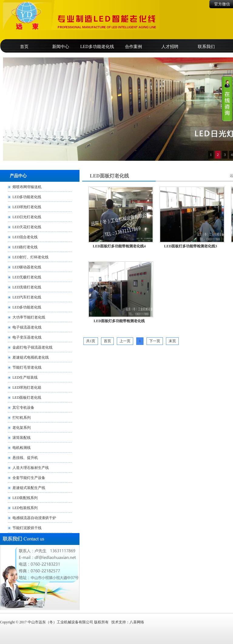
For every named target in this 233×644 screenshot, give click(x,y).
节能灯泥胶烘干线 (27, 528)
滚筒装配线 (22, 438)
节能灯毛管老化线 (27, 367)
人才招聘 (170, 47)
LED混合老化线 (25, 237)
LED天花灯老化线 (27, 227)
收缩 (227, 99)
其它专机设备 (23, 408)
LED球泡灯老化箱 (27, 387)
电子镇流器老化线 (27, 327)
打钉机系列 (22, 418)
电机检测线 (22, 448)
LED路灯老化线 (25, 247)
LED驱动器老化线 (27, 267)
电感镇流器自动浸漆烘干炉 (34, 518)
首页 (24, 47)
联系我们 (206, 47)
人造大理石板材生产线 (31, 468)
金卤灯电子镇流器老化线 (32, 347)
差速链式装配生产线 (29, 488)
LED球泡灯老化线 (27, 207)
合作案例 (133, 47)
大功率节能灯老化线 (29, 317)
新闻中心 (61, 47)
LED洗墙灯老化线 (27, 287)
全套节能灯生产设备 (29, 478)
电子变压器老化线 (27, 337)
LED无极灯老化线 (27, 277)
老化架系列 (22, 428)
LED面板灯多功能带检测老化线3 (191, 246)
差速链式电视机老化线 (31, 357)
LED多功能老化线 (97, 47)
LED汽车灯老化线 (27, 297)
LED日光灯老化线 (27, 217)
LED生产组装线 (25, 377)
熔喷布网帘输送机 (27, 187)
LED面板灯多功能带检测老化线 (119, 321)
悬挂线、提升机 (25, 458)
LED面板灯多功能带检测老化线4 (119, 246)
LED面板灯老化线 (27, 398)
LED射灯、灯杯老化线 (30, 257)
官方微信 (222, 4)
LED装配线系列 (25, 498)
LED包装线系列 (25, 508)
